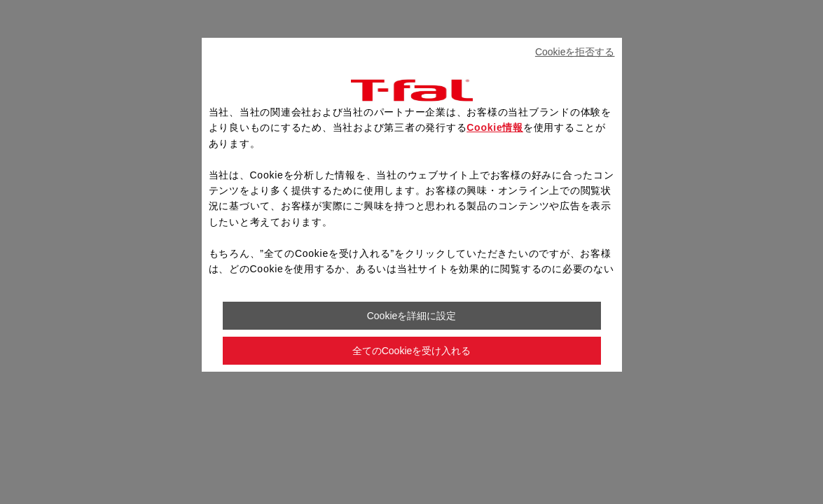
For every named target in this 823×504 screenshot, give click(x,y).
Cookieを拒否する (575, 52)
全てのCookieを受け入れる (412, 351)
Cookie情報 (495, 127)
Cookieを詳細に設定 (412, 316)
